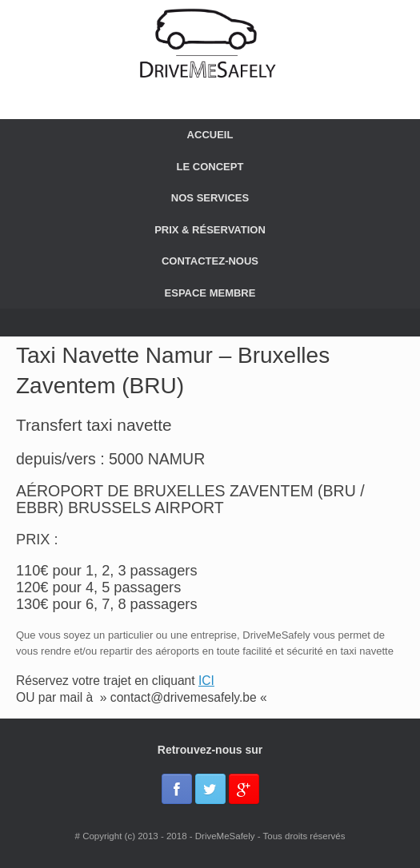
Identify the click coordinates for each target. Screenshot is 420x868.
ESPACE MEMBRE (210, 293)
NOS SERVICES (210, 198)
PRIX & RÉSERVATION (210, 230)
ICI (206, 681)
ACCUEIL (210, 135)
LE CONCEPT (210, 167)
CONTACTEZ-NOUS (210, 261)
